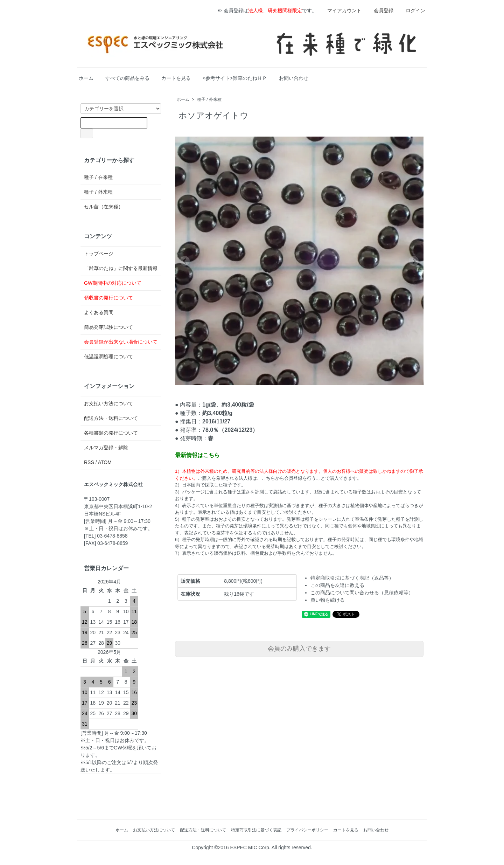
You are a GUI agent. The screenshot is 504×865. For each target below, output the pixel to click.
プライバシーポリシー (307, 830)
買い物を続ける (328, 600)
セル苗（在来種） (104, 207)
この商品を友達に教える (337, 585)
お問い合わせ (294, 78)
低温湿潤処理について (108, 357)
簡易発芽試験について (108, 327)
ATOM (105, 462)
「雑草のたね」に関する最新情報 (121, 268)
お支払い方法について (108, 403)
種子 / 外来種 (209, 99)
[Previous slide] (185, 261)
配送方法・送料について (111, 418)
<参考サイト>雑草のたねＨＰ (235, 78)
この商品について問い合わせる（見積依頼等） (362, 593)
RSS (89, 462)
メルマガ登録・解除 (106, 448)
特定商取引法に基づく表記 (256, 830)
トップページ (99, 254)
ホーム (86, 78)
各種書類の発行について (111, 433)
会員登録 (380, 11)
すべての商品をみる (127, 78)
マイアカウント (341, 11)
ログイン (412, 11)
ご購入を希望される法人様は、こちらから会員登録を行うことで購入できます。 (280, 478)
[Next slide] (414, 261)
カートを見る (176, 78)
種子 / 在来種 (98, 177)
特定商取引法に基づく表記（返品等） (352, 578)
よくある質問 (99, 312)
